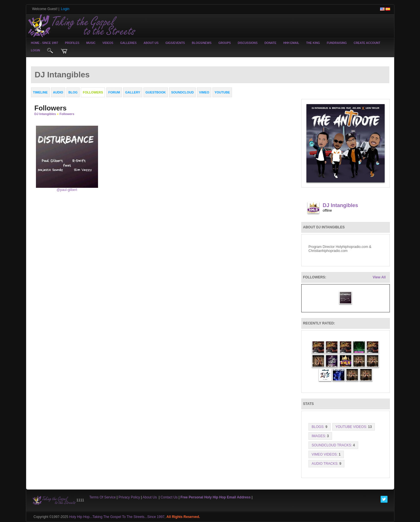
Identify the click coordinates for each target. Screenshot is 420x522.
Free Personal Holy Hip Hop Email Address (216, 497)
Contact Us (169, 497)
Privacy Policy (129, 497)
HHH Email (291, 43)
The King (313, 43)
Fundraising (337, 43)
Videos (108, 43)
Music (91, 43)
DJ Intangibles (45, 114)
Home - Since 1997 (45, 43)
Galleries (128, 43)
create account (367, 43)
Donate (270, 43)
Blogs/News (202, 43)
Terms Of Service (102, 497)
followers (67, 114)
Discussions (248, 43)
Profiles (72, 43)
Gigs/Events (175, 43)
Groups (225, 43)
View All (379, 277)
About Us (151, 43)
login (36, 50)
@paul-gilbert (67, 190)
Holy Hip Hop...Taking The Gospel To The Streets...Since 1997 (117, 517)
